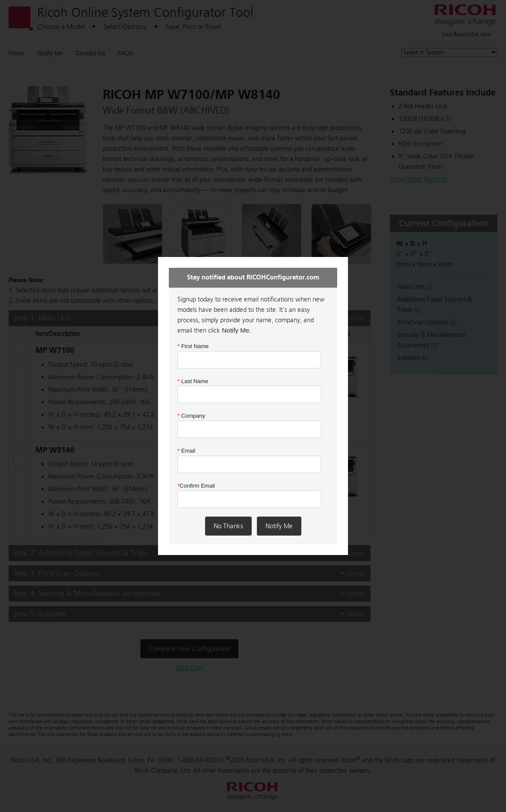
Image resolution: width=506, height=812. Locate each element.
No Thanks (228, 526)
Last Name (193, 381)
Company (191, 416)
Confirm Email (196, 486)
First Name (193, 346)
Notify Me (279, 526)
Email (186, 451)
